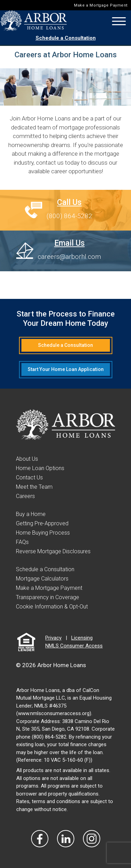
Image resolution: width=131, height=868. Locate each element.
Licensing (82, 638)
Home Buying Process (43, 533)
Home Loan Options (40, 468)
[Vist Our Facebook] (40, 839)
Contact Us (29, 477)
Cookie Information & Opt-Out (52, 607)
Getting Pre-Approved (42, 523)
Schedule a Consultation (66, 38)
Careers (25, 496)
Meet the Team (34, 487)
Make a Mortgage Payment (101, 5)
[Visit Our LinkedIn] (66, 839)
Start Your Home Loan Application (66, 369)
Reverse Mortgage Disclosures (53, 551)
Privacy (53, 638)
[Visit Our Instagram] (92, 839)
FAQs (22, 542)
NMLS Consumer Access (74, 646)
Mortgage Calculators (42, 579)
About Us (27, 459)
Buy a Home (31, 514)
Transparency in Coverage (48, 597)
